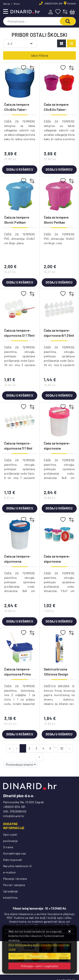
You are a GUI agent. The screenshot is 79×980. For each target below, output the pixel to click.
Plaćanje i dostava (15, 879)
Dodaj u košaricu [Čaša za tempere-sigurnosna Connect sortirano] (59, 621)
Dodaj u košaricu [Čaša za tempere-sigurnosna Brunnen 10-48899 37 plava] (20, 621)
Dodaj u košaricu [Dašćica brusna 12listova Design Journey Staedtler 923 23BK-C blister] (59, 734)
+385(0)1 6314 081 (53, 3)
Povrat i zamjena (14, 885)
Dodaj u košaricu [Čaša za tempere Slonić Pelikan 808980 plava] (20, 282)
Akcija (7, 4)
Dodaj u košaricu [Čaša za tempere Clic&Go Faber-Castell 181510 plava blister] (20, 169)
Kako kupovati (13, 860)
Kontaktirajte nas (15, 853)
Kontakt (72, 3)
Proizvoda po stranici (20, 764)
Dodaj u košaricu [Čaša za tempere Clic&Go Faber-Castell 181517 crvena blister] (59, 169)
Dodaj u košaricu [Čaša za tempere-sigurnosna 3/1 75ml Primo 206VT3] (20, 395)
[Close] (39, 956)
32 (62, 748)
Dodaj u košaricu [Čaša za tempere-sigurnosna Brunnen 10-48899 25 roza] (59, 508)
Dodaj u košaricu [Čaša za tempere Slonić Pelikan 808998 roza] (59, 282)
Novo (17, 4)
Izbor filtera (39, 55)
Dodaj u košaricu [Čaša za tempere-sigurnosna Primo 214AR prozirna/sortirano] (20, 734)
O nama (8, 847)
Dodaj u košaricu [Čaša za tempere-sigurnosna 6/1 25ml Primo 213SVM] (59, 395)
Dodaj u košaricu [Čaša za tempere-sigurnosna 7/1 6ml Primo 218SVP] (20, 508)
